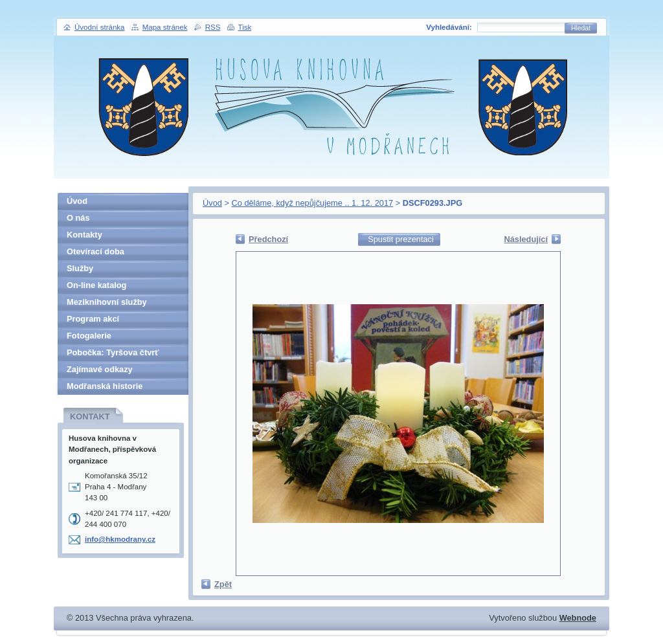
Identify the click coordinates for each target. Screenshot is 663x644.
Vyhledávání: (449, 27)
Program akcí (93, 319)
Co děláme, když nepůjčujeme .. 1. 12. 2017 (312, 203)
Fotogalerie (89, 336)
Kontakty (84, 235)
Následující (526, 239)
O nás (78, 218)
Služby (80, 268)
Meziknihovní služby (107, 302)
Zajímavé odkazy (100, 369)
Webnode (578, 618)
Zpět (223, 584)
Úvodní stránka (99, 27)
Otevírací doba (96, 251)
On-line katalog (96, 285)
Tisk (245, 27)
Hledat (581, 28)
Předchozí (268, 239)
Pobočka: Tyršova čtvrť (113, 352)
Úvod (212, 203)
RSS (213, 27)
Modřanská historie (105, 386)
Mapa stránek (165, 27)
